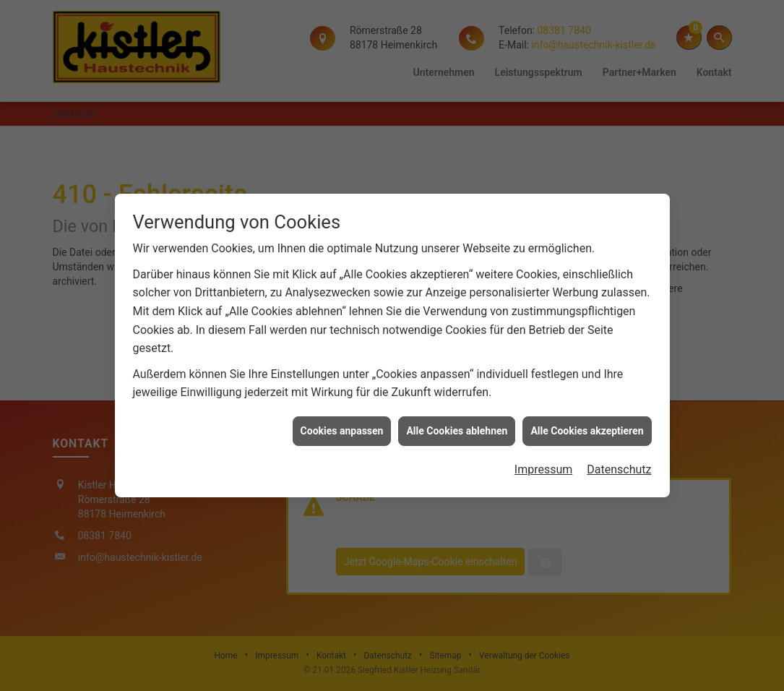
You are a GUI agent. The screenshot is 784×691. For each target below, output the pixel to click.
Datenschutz (619, 467)
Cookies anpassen (342, 427)
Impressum (544, 467)
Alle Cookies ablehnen (457, 427)
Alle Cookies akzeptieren (587, 427)
